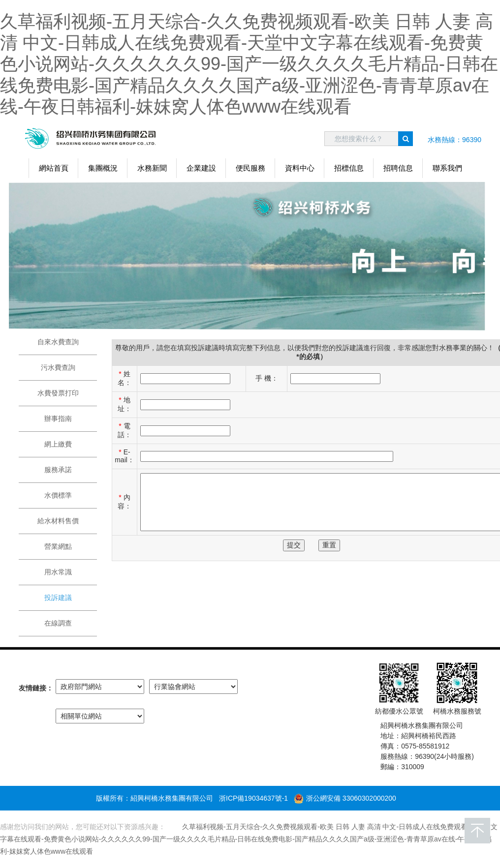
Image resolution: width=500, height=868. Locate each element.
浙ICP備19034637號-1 (253, 798)
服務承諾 (58, 470)
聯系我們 (447, 168)
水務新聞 (152, 168)
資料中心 (300, 168)
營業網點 (58, 546)
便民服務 (250, 168)
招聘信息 (398, 168)
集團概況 (103, 168)
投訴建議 (58, 598)
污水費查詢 (58, 367)
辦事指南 (58, 419)
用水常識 (58, 572)
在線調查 (58, 623)
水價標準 (58, 495)
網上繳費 (58, 444)
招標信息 (349, 168)
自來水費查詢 (58, 342)
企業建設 (201, 168)
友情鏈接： (36, 688)
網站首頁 (54, 168)
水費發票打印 (58, 393)
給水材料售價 (58, 521)
